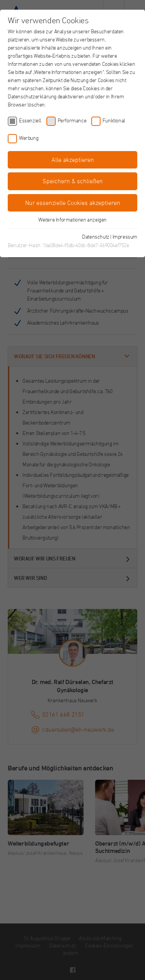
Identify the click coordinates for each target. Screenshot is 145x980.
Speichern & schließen (73, 181)
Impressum (125, 236)
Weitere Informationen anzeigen (72, 219)
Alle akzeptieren (73, 160)
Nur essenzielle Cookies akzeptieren (73, 203)
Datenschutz (96, 236)
